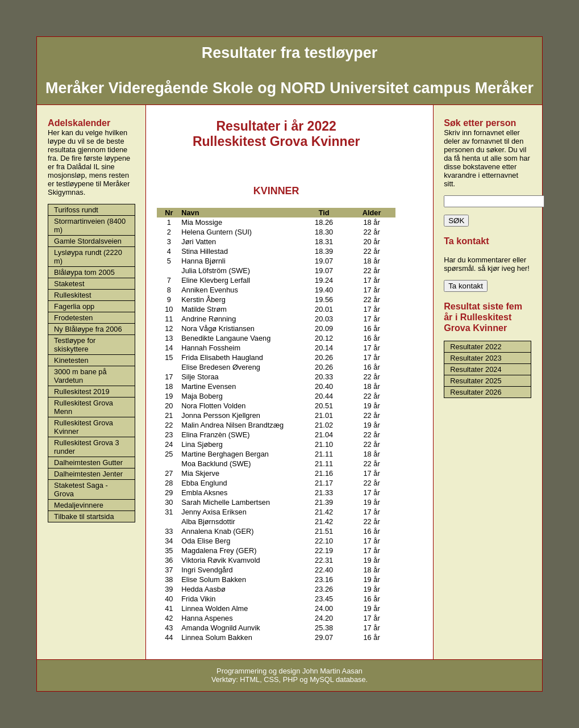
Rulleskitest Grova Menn (84, 407)
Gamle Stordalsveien (88, 241)
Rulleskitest (72, 295)
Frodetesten (73, 318)
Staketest (69, 284)
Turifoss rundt (76, 210)
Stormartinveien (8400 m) (90, 225)
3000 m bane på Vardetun (80, 376)
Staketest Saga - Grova (81, 489)
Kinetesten (71, 360)
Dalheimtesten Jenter (88, 474)
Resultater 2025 (476, 381)
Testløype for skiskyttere (75, 345)
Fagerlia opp (74, 306)
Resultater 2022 (476, 347)
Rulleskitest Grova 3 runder (87, 447)
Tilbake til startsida (84, 516)
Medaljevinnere (79, 505)
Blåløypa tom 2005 (84, 272)
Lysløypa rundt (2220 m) (88, 257)
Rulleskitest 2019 (82, 392)
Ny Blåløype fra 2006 (88, 329)
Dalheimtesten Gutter (88, 463)
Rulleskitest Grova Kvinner (84, 427)
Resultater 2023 (476, 358)
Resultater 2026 (476, 392)
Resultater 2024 (476, 369)
